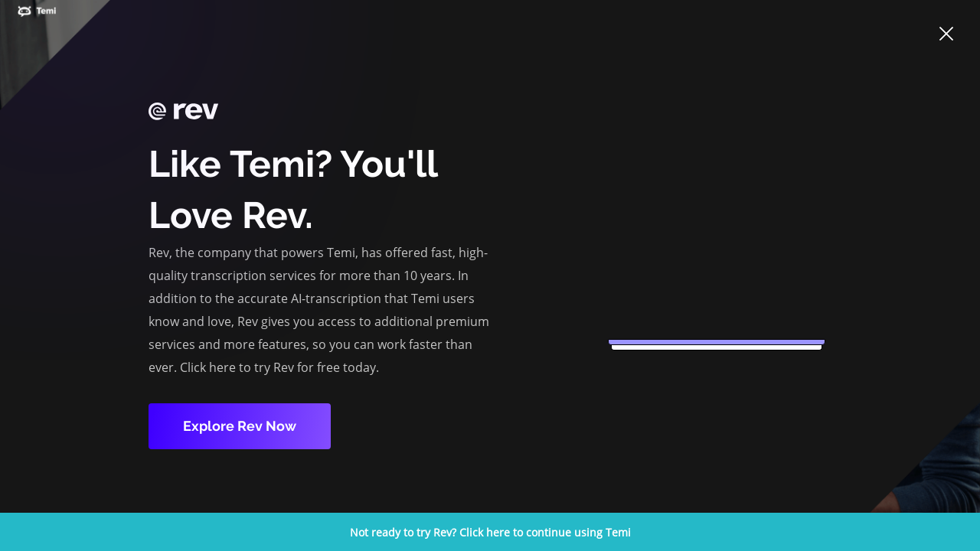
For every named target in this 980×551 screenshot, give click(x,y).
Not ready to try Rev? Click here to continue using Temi (490, 532)
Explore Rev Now (240, 426)
